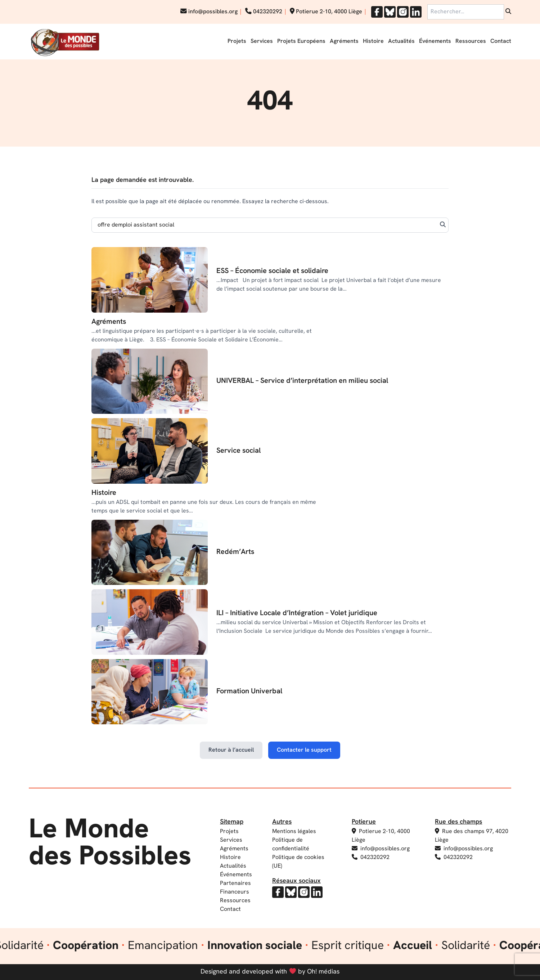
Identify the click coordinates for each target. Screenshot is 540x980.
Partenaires (235, 883)
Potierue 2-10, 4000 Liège (326, 12)
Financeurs (235, 892)
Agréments (344, 41)
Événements (435, 41)
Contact (501, 41)
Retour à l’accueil (231, 750)
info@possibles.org (209, 12)
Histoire (373, 41)
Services (262, 41)
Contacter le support (304, 750)
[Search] (270, 225)
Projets (237, 41)
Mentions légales (294, 832)
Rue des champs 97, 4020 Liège (472, 836)
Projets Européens (301, 41)
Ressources (471, 41)
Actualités (401, 41)
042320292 (264, 12)
